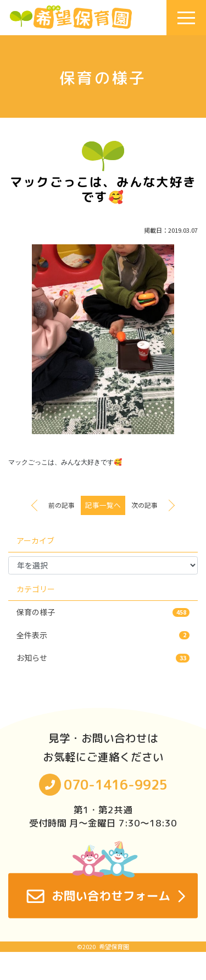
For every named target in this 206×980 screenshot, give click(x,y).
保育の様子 (103, 612)
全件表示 (103, 635)
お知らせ (103, 658)
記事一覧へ (103, 505)
